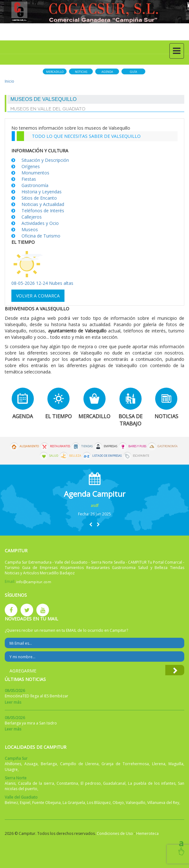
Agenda (107, 72)
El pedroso (91, 783)
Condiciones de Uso (115, 833)
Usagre (11, 769)
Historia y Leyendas (42, 192)
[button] (91, 524)
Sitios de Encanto (39, 198)
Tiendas (87, 446)
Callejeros (32, 217)
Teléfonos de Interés (43, 211)
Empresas (110, 446)
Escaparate (141, 456)
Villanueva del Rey (163, 803)
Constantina (67, 783)
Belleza (75, 456)
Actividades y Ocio (40, 223)
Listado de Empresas (107, 456)
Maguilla (176, 764)
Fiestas (29, 179)
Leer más (13, 702)
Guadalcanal (114, 783)
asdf (95, 505)
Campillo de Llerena (79, 764)
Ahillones (13, 764)
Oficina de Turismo (41, 236)
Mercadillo (55, 72)
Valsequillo (136, 803)
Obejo (118, 803)
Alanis (10, 783)
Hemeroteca (147, 833)
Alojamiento (29, 446)
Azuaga (31, 764)
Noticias (81, 72)
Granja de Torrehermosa (125, 764)
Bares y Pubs (137, 446)
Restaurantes (60, 446)
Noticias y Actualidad (43, 204)
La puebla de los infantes (152, 783)
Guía (134, 72)
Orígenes (31, 166)
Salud (54, 456)
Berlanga (49, 764)
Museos (30, 229)
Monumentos (35, 173)
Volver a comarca (38, 296)
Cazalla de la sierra (36, 783)
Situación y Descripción (45, 160)
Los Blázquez (99, 803)
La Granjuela (74, 803)
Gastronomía (35, 185)
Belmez (11, 803)
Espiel (25, 803)
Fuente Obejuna (46, 803)
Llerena (159, 764)
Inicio (9, 81)
